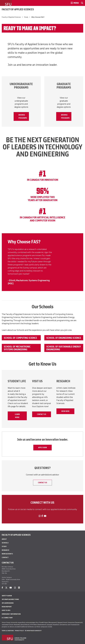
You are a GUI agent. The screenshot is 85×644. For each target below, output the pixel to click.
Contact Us (42, 414)
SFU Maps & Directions (10, 599)
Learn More (17, 416)
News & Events (7, 554)
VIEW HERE (65, 411)
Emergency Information (11, 614)
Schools (5, 543)
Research (5, 550)
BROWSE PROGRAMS (23, 116)
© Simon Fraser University (33, 631)
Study (26, 17)
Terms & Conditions (8, 631)
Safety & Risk (7, 596)
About (4, 539)
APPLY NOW (42, 448)
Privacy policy (19, 631)
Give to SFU (6, 610)
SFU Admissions (8, 603)
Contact (5, 557)
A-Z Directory (7, 618)
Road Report (7, 607)
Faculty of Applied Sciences (18, 9)
